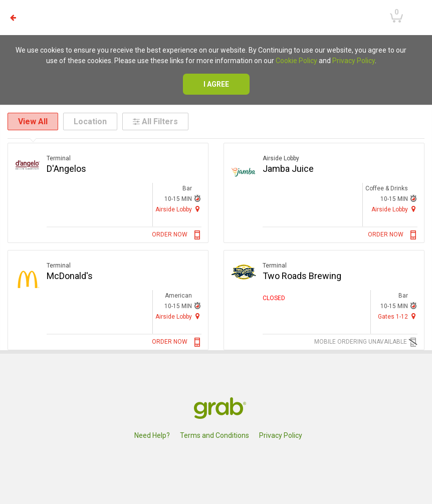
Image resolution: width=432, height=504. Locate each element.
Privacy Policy (354, 61)
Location (90, 121)
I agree (216, 84)
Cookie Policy (296, 61)
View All (33, 121)
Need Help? (152, 435)
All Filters (155, 121)
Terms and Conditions (214, 435)
